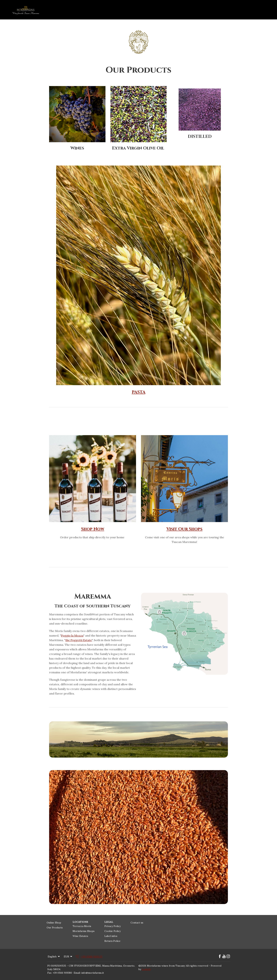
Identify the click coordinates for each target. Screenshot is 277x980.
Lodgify (146, 969)
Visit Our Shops (184, 529)
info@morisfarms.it (93, 973)
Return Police (112, 941)
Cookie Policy (113, 931)
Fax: (50, 973)
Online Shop (54, 923)
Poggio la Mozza (72, 635)
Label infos (111, 936)
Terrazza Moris (82, 926)
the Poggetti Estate (79, 640)
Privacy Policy (113, 926)
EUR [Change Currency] (68, 957)
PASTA (139, 392)
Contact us (137, 923)
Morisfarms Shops (84, 931)
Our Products (55, 928)
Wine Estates (80, 936)
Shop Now (93, 529)
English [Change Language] (54, 957)
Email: (77, 973)
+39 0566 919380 (62, 973)
